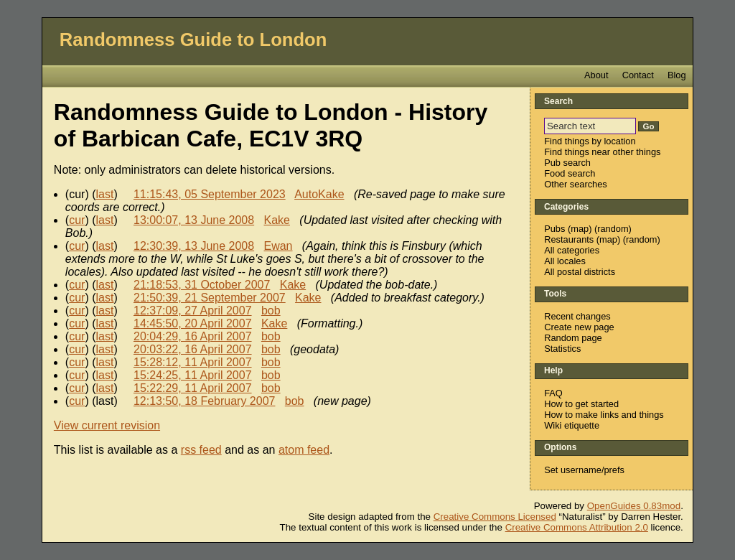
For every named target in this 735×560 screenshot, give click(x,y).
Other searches (576, 184)
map (580, 229)
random (613, 229)
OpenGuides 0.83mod (634, 506)
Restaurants (569, 239)
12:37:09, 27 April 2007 (193, 311)
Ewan (278, 246)
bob (271, 311)
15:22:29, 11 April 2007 (193, 388)
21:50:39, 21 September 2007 (210, 298)
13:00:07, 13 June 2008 (194, 220)
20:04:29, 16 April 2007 (193, 336)
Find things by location (590, 141)
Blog (677, 75)
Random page (573, 338)
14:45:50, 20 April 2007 (193, 323)
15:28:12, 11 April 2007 (193, 362)
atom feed (304, 450)
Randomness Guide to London (193, 39)
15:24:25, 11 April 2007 (193, 375)
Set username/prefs (584, 470)
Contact (638, 75)
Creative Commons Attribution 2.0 (577, 527)
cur (77, 220)
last (105, 194)
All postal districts (580, 272)
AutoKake (319, 194)
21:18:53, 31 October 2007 (202, 285)
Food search (570, 173)
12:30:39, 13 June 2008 (194, 246)
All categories (572, 250)
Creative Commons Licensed (495, 517)
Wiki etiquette (572, 425)
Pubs (554, 229)
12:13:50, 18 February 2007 (204, 401)
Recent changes (577, 316)
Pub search (567, 163)
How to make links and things (604, 415)
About (596, 75)
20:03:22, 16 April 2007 (193, 349)
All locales (565, 261)
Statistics (562, 349)
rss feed (201, 450)
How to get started (581, 404)
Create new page (579, 327)
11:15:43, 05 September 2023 (210, 194)
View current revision (107, 425)
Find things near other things (602, 152)
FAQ (553, 393)
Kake (276, 220)
